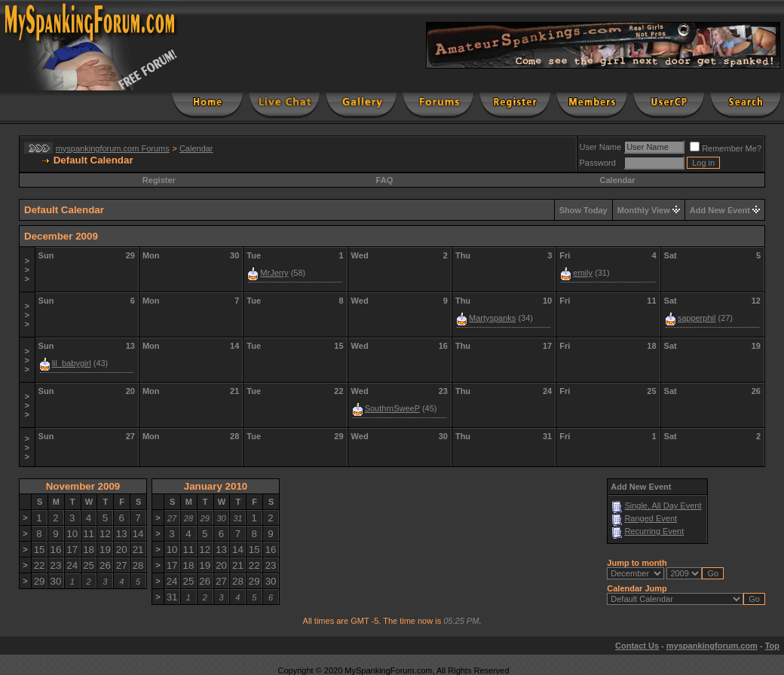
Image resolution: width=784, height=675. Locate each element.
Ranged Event (651, 518)
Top (772, 646)
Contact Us (637, 646)
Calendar (196, 148)
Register (159, 180)
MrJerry (274, 273)
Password (598, 163)
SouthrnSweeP (392, 408)
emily (583, 273)
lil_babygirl (72, 363)
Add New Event (720, 210)
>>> (27, 270)
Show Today (583, 210)
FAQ (385, 180)
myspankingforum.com (712, 646)
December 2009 (61, 236)
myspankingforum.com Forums (113, 148)
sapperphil (697, 318)
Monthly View (644, 210)
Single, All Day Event (663, 505)
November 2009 (83, 486)
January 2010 (216, 486)
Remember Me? (726, 148)
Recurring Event (654, 531)
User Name (601, 147)
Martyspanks (492, 318)
